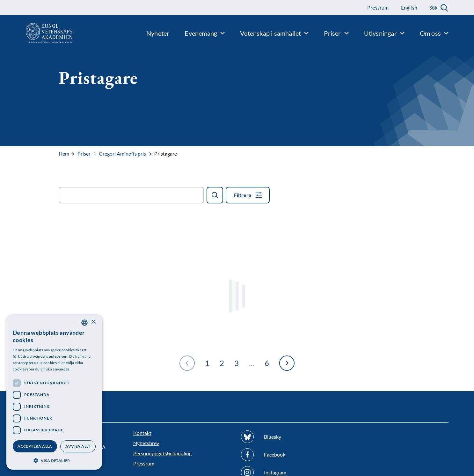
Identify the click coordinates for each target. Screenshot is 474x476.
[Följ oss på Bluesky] (291, 437)
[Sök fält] (131, 195)
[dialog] (54, 392)
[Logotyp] (37, 33)
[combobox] (84, 323)
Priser (84, 154)
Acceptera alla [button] (35, 446)
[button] (54, 460)
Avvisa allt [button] (78, 446)
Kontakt (142, 433)
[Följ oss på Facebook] (291, 455)
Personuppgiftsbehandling (162, 453)
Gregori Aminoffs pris (122, 154)
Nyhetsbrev (146, 443)
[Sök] (215, 195)
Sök (433, 7)
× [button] (93, 322)
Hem (64, 154)
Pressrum (144, 463)
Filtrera (243, 195)
